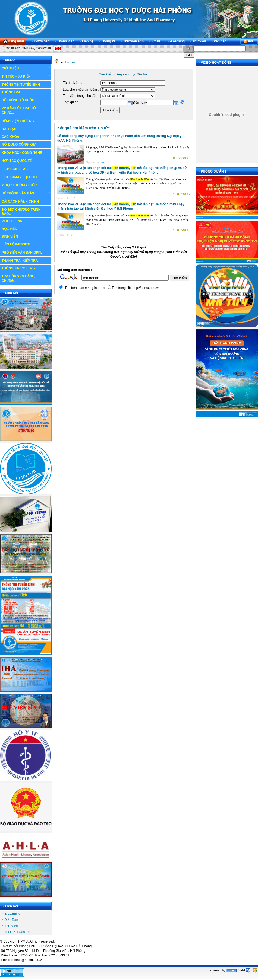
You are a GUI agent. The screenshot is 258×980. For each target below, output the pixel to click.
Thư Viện (11, 926)
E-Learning (12, 914)
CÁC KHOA (26, 137)
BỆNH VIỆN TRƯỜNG (26, 121)
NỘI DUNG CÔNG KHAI (20, 145)
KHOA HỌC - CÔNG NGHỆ (26, 152)
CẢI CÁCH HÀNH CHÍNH (20, 202)
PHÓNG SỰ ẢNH (213, 171)
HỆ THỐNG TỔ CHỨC (26, 100)
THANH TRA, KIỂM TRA (20, 261)
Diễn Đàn (11, 920)
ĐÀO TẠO (26, 129)
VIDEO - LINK (26, 221)
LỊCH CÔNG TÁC (26, 169)
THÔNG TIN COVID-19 (19, 268)
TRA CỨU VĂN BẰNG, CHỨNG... (26, 278)
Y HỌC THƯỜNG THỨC (19, 185)
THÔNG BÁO (26, 92)
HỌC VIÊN (26, 229)
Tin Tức (70, 62)
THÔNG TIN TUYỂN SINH (26, 84)
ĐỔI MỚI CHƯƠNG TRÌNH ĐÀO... (21, 212)
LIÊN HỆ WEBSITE (16, 244)
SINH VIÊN (26, 237)
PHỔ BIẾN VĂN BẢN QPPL (22, 253)
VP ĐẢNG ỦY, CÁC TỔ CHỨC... (26, 110)
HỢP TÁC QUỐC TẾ (26, 161)
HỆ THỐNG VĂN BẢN (26, 193)
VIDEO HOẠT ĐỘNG (216, 63)
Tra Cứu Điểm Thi (17, 932)
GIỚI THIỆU (26, 68)
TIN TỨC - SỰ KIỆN (26, 76)
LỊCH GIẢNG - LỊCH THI (26, 177)
